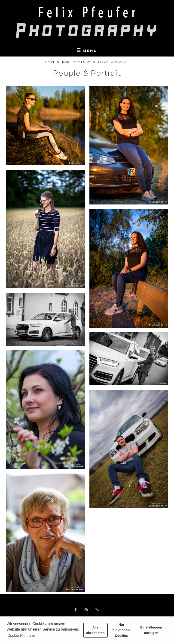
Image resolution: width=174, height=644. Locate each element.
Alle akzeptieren (95, 630)
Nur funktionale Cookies (121, 630)
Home (50, 62)
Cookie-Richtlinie (21, 636)
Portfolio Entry (77, 62)
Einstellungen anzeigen (151, 630)
